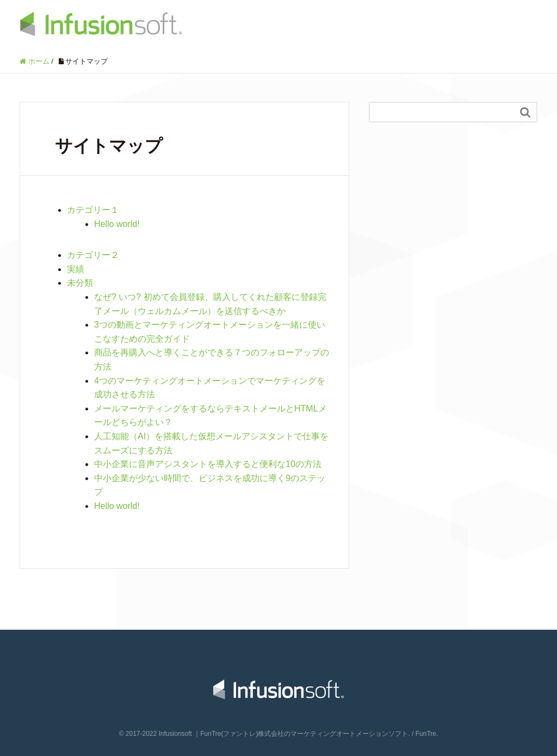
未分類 (80, 283)
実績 (76, 269)
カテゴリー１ (93, 210)
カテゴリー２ (93, 255)
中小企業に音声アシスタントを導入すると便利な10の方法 (208, 464)
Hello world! (117, 224)
